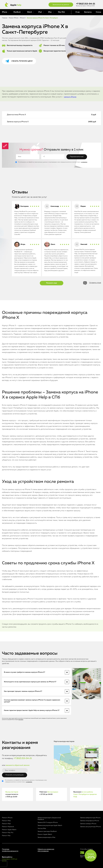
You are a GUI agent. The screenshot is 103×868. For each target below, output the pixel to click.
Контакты (88, 12)
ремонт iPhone (70, 97)
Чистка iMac (42, 828)
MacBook (17, 12)
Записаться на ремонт (61, 5)
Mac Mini (61, 12)
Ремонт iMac (6, 821)
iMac (50, 12)
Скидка (91, 856)
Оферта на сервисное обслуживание (46, 850)
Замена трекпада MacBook (47, 831)
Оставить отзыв (95, 283)
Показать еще (52, 283)
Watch (30, 12)
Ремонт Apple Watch (9, 830)
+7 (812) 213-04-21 (86, 4)
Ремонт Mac (6, 836)
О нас (78, 12)
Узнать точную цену (22, 61)
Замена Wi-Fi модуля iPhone (48, 822)
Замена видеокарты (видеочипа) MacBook (49, 819)
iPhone (5, 12)
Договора (21, 720)
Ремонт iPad (6, 824)
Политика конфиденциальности (10, 850)
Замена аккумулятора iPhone (90, 827)
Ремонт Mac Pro (8, 833)
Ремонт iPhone (7, 818)
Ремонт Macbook (8, 827)
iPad (40, 12)
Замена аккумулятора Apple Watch (50, 825)
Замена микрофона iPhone (90, 821)
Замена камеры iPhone (88, 824)
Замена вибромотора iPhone (90, 818)
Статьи (98, 12)
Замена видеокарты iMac (46, 837)
